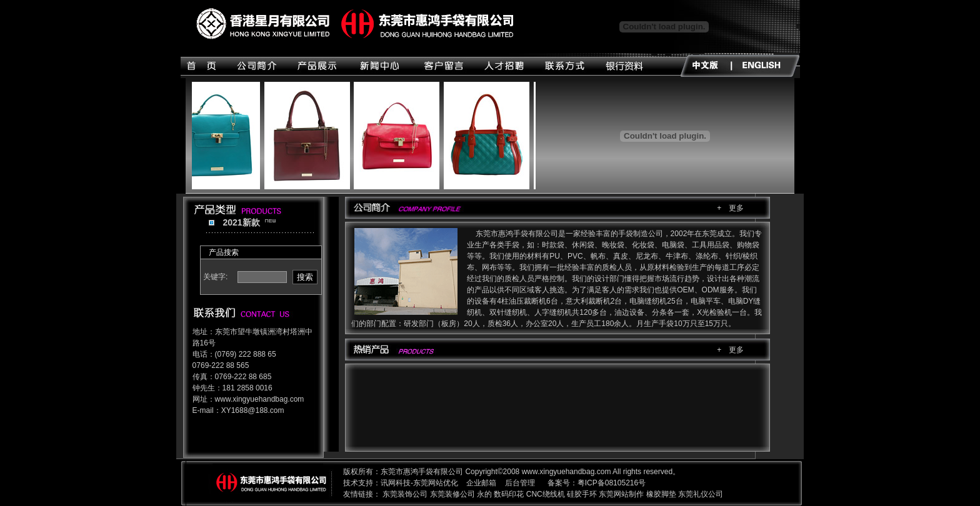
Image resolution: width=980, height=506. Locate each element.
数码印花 (509, 494)
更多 (736, 208)
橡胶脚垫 (661, 494)
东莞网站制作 (621, 494)
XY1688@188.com (253, 410)
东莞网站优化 (436, 483)
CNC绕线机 (546, 494)
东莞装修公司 (452, 494)
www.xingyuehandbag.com (260, 399)
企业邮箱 (481, 483)
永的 (484, 494)
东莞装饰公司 (405, 494)
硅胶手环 (582, 494)
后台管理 (520, 483)
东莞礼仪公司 (701, 494)
